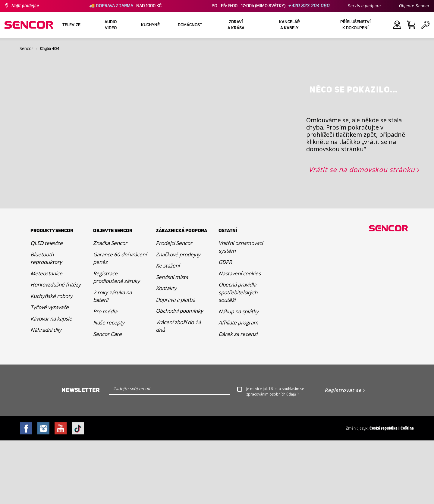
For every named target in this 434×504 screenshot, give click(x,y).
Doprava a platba (175, 363)
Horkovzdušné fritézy (56, 348)
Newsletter (81, 454)
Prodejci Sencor (174, 307)
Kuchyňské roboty (52, 359)
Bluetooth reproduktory (46, 322)
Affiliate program (238, 386)
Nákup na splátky (239, 375)
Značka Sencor (110, 307)
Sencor (26, 48)
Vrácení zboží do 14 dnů (178, 389)
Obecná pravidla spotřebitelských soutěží (238, 356)
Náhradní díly (46, 393)
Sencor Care (107, 397)
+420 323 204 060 (309, 6)
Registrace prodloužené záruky (116, 341)
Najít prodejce (25, 6)
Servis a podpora (364, 6)
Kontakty (166, 352)
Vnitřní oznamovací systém (241, 310)
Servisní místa (172, 340)
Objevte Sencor (414, 6)
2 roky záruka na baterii (112, 360)
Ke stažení (168, 329)
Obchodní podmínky (179, 374)
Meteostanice (46, 337)
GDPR (225, 326)
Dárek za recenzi (238, 397)
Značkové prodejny (178, 318)
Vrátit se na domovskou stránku (362, 233)
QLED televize (47, 307)
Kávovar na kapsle (51, 382)
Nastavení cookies (240, 337)
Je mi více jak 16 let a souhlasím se (275, 455)
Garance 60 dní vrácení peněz (120, 322)
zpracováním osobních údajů (271, 458)
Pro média (105, 375)
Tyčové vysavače (50, 371)
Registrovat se (343, 454)
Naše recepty (109, 386)
